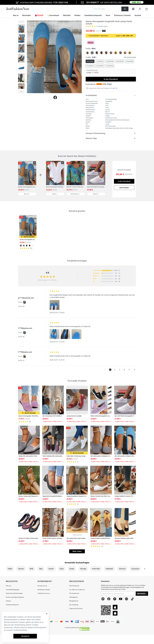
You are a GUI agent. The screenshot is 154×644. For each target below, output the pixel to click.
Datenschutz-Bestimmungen (14, 593)
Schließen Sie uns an (44, 593)
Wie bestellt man (74, 593)
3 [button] (120, 370)
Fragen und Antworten (76, 608)
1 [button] (110, 370)
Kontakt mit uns (42, 586)
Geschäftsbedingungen (13, 590)
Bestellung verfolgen (44, 590)
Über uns (9, 586)
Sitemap (8, 601)
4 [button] (124, 370)
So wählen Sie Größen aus (77, 590)
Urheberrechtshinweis (12, 605)
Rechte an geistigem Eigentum (15, 597)
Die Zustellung (74, 605)
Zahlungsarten (73, 597)
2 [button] (115, 370)
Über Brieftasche (74, 586)
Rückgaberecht (74, 601)
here (22, 627)
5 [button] (129, 370)
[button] (105, 370)
